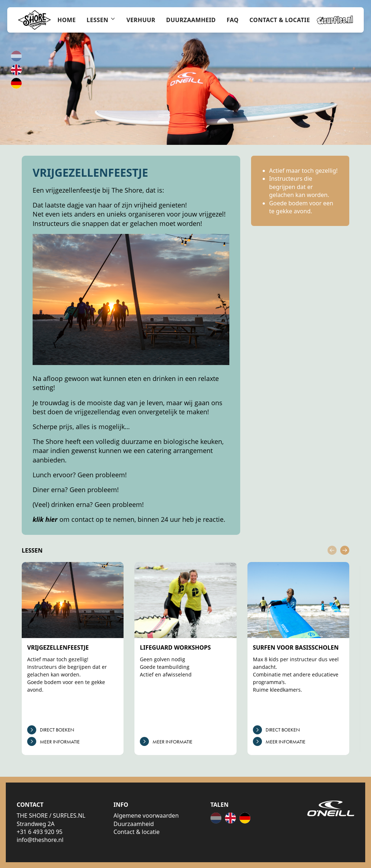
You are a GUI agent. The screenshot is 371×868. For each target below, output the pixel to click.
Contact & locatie (136, 832)
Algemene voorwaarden (146, 815)
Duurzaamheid (134, 824)
